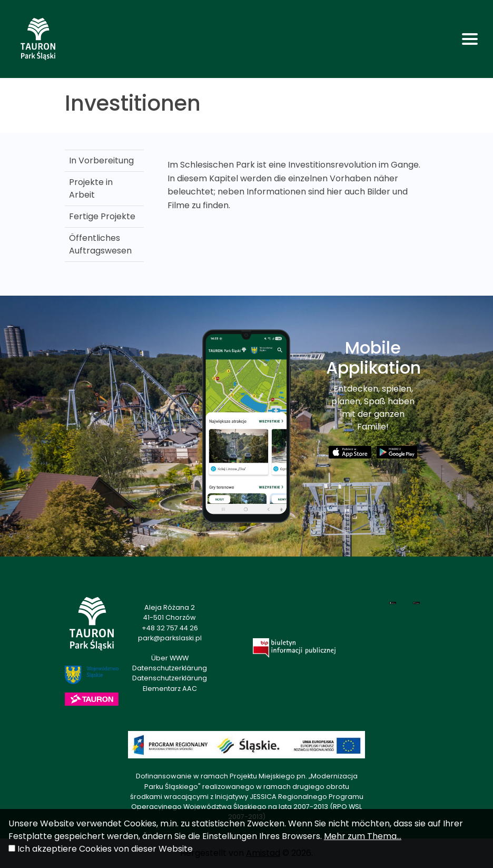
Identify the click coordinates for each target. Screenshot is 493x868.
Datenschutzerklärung (170, 668)
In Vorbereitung (101, 160)
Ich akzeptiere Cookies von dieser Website (105, 849)
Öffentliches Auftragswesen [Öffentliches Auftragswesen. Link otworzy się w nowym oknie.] (100, 244)
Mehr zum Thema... (363, 836)
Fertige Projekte (102, 216)
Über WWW (170, 658)
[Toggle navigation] (470, 39)
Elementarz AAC (170, 689)
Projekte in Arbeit (91, 188)
